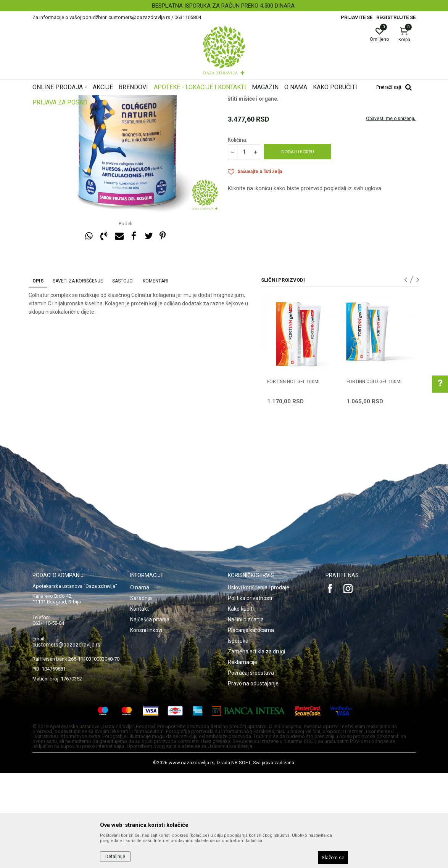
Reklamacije (243, 757)
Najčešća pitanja (150, 715)
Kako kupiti (241, 704)
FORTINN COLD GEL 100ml (375, 477)
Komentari (156, 376)
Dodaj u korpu (298, 247)
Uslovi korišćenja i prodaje (259, 683)
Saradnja (141, 693)
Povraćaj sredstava (251, 768)
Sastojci (123, 376)
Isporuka (238, 736)
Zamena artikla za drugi (256, 747)
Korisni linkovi (146, 725)
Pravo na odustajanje (253, 779)
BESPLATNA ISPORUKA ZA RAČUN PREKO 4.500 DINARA (223, 6)
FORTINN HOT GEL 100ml (294, 477)
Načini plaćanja (246, 715)
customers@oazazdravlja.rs (66, 740)
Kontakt (139, 704)
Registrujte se (396, 17)
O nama (140, 683)
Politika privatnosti (250, 693)
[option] (224, 6)
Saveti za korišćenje (78, 376)
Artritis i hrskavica (248, 155)
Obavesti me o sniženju (391, 214)
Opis (38, 376)
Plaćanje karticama (251, 725)
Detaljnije (115, 857)
